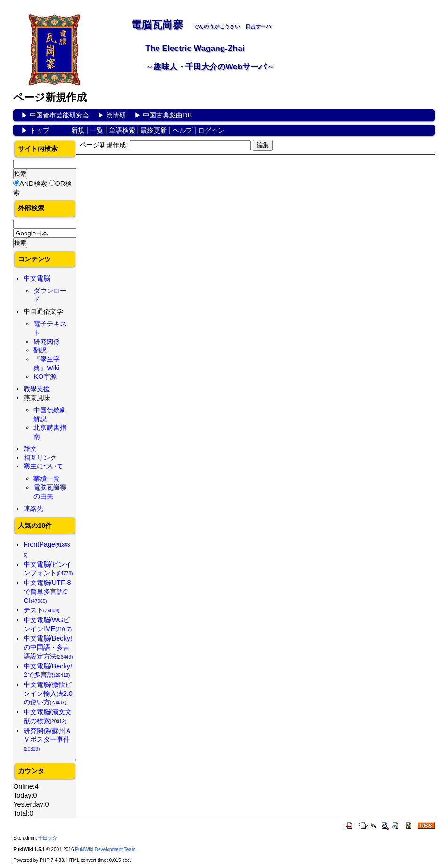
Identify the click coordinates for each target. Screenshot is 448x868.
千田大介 (48, 838)
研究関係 (47, 342)
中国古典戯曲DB (167, 115)
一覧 (97, 130)
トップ (40, 130)
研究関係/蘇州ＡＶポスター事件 (48, 739)
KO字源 (45, 376)
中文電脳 (37, 278)
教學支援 (37, 389)
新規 (78, 130)
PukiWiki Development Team (105, 849)
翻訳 (40, 350)
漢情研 (116, 115)
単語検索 (122, 130)
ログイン (211, 130)
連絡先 (33, 509)
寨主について (43, 466)
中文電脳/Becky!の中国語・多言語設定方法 (48, 647)
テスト (42, 610)
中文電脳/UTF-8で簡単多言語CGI (47, 591)
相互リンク (40, 458)
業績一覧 (47, 478)
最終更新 (154, 130)
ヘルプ (183, 130)
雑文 (30, 449)
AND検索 (33, 184)
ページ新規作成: (104, 145)
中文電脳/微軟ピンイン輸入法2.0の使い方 (48, 693)
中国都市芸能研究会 (59, 115)
